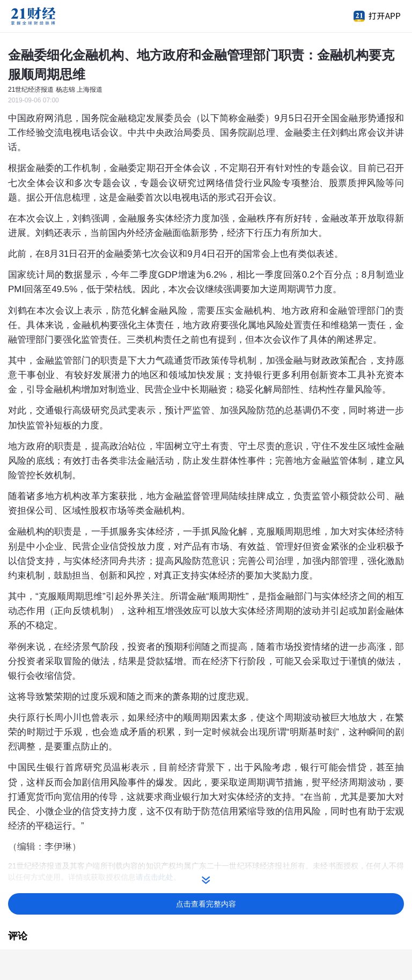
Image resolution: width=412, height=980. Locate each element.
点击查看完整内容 (206, 904)
